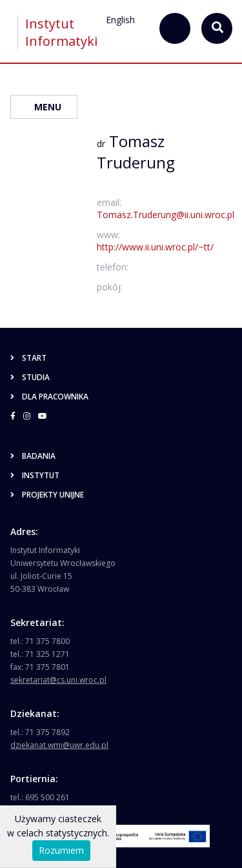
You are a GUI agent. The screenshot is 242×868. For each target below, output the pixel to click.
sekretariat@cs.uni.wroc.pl (58, 680)
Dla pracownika (49, 397)
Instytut (35, 475)
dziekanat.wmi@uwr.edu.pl (59, 745)
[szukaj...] (175, 28)
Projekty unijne (47, 495)
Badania (33, 456)
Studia (30, 377)
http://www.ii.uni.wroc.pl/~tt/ (155, 247)
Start (28, 358)
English (120, 20)
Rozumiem (61, 850)
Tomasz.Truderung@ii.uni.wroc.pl (166, 215)
